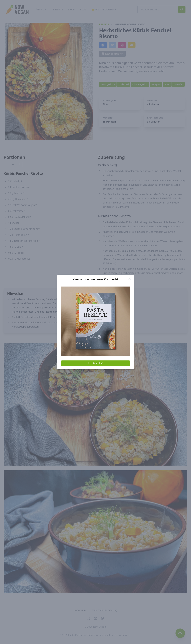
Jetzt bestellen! (96, 363)
